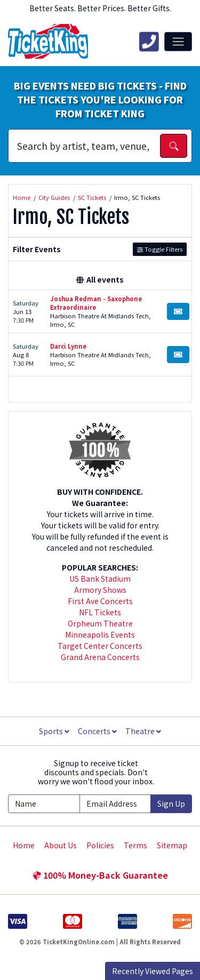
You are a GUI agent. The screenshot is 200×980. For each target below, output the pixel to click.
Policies (100, 845)
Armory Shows (100, 590)
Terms (135, 845)
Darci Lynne (68, 346)
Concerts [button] (97, 731)
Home (24, 845)
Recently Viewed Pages (153, 971)
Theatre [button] (143, 731)
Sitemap (172, 845)
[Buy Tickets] (178, 311)
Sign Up (171, 804)
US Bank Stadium (100, 579)
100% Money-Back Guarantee (100, 875)
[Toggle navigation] (178, 42)
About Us (61, 845)
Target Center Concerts (100, 646)
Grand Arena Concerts (100, 657)
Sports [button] (54, 731)
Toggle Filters (160, 249)
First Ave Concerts (100, 601)
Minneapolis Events (100, 634)
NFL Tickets (100, 612)
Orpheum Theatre (100, 623)
